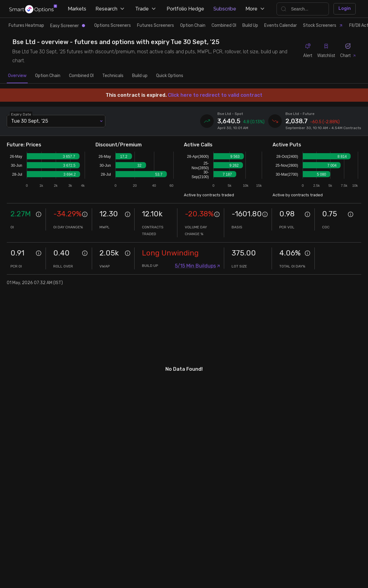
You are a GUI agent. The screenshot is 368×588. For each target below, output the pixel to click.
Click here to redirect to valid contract (215, 95)
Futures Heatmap (26, 25)
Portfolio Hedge (185, 9)
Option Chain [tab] (48, 76)
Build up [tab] (140, 76)
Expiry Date (21, 114)
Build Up (250, 25)
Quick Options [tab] (170, 76)
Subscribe (225, 9)
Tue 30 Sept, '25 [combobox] (30, 121)
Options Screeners (113, 25)
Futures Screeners (156, 25)
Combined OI (224, 25)
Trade (146, 9)
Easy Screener (68, 26)
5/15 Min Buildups (198, 266)
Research (111, 9)
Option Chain (193, 25)
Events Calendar (281, 25)
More (256, 9)
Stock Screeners (323, 25)
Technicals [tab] (113, 76)
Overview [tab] (17, 76)
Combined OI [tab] (81, 76)
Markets (77, 9)
